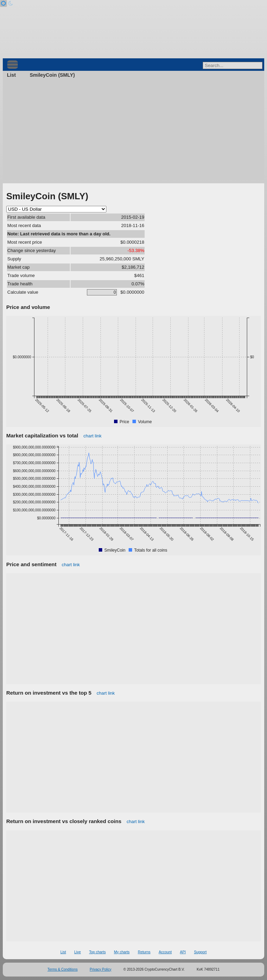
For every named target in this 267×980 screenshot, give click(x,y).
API (183, 952)
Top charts (97, 952)
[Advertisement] (133, 131)
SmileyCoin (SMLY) (52, 75)
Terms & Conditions (63, 969)
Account (165, 952)
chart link (92, 436)
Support (200, 952)
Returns (144, 952)
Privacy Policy (100, 969)
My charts (122, 952)
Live (77, 952)
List (11, 75)
